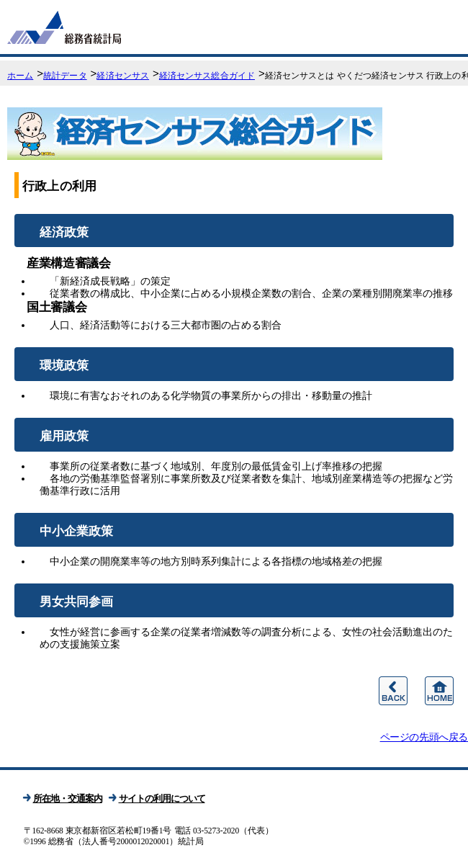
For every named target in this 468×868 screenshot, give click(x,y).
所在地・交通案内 (68, 798)
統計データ (65, 76)
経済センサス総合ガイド (207, 76)
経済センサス (123, 76)
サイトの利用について (162, 798)
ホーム (20, 76)
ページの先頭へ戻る (424, 737)
